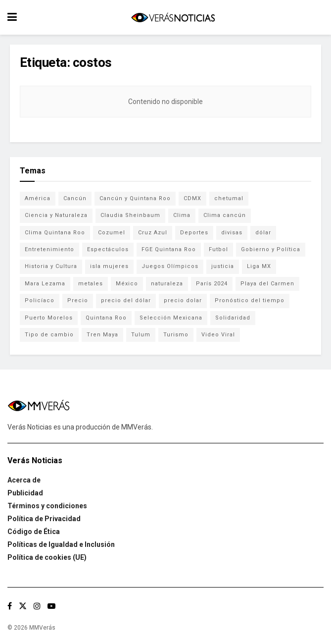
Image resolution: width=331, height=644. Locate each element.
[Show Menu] (12, 17)
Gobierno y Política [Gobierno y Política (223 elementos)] (271, 249)
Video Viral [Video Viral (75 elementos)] (218, 335)
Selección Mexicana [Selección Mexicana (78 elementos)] (171, 318)
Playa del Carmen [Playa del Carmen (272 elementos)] (267, 284)
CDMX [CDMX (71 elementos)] (192, 198)
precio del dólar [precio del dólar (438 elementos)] (126, 300)
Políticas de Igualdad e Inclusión (61, 544)
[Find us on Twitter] (23, 606)
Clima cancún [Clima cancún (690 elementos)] (225, 215)
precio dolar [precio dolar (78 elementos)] (183, 300)
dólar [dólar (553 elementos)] (263, 233)
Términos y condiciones (47, 506)
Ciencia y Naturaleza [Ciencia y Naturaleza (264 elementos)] (56, 215)
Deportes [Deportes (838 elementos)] (194, 233)
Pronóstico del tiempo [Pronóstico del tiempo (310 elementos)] (250, 300)
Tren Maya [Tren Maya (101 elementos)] (102, 335)
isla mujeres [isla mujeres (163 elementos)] (109, 266)
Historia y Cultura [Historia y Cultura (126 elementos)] (51, 266)
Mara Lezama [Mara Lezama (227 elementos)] (45, 284)
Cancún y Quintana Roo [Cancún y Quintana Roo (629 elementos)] (135, 198)
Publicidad (25, 493)
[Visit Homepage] (173, 18)
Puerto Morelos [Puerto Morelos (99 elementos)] (49, 318)
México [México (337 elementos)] (127, 284)
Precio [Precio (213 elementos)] (78, 300)
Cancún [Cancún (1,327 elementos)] (75, 198)
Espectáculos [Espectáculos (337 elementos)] (108, 249)
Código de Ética (34, 532)
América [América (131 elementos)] (38, 198)
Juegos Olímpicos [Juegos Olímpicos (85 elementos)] (170, 266)
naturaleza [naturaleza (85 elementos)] (167, 284)
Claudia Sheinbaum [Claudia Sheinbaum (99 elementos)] (130, 215)
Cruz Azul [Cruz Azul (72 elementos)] (153, 233)
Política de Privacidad (44, 519)
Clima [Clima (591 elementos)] (182, 215)
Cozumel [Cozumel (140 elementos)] (112, 233)
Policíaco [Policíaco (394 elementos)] (40, 300)
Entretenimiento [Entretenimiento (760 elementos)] (49, 249)
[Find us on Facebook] (10, 606)
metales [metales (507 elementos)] (91, 284)
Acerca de (24, 480)
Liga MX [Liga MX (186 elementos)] (259, 266)
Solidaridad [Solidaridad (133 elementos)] (233, 318)
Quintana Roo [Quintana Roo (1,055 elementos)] (106, 318)
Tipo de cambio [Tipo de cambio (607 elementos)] (49, 335)
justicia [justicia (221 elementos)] (223, 266)
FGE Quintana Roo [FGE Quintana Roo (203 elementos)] (169, 249)
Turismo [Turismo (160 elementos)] (176, 335)
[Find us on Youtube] (51, 606)
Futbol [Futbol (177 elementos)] (218, 249)
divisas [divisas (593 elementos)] (232, 233)
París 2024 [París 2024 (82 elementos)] (212, 284)
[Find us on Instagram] (37, 606)
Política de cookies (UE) (47, 557)
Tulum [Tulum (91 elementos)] (141, 335)
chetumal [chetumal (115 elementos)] (229, 198)
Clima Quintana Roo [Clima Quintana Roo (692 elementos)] (55, 233)
